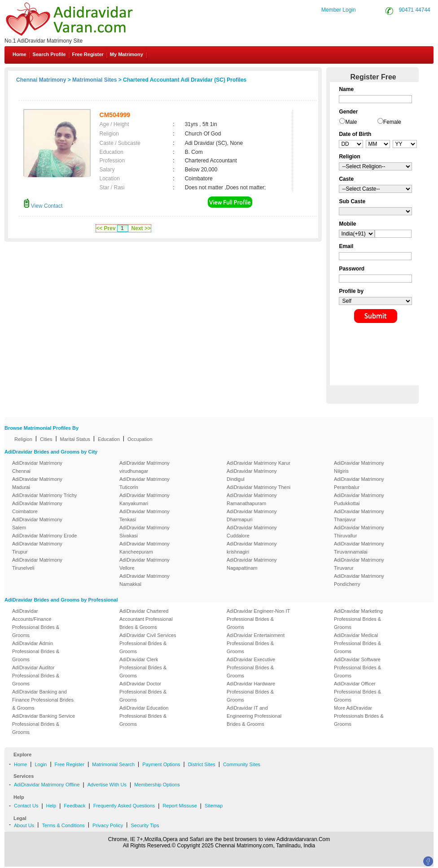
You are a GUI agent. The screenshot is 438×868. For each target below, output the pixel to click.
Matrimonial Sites (94, 80)
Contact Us (26, 806)
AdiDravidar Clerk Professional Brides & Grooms (143, 667)
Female (392, 122)
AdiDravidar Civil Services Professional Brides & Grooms (148, 643)
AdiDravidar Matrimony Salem (37, 523)
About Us (24, 825)
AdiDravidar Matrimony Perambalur (359, 483)
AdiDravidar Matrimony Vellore (145, 564)
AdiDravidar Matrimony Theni (258, 487)
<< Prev (106, 228)
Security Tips (145, 825)
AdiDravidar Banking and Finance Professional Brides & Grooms (43, 700)
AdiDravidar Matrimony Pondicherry (359, 580)
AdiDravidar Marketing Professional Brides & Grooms (358, 619)
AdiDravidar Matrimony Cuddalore (252, 532)
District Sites (202, 764)
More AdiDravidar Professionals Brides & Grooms (359, 716)
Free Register (88, 54)
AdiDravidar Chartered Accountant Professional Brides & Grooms (146, 619)
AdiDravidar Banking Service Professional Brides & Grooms (44, 724)
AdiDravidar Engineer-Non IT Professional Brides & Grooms (258, 619)
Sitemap (214, 806)
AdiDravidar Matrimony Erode (44, 536)
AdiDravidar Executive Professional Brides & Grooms (251, 667)
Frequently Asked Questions (124, 806)
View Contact (43, 206)
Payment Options (161, 764)
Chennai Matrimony (41, 80)
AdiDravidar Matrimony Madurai (37, 483)
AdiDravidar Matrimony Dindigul (252, 475)
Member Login (339, 10)
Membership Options (157, 785)
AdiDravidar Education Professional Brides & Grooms (144, 716)
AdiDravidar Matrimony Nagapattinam (252, 564)
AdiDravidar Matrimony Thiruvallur (359, 532)
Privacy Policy (108, 825)
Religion (23, 439)
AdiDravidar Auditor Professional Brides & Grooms (36, 676)
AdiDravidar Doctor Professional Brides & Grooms (143, 692)
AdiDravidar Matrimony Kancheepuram (145, 548)
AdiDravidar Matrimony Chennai (37, 467)
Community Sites (242, 764)
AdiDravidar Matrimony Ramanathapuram (252, 499)
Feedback (74, 806)
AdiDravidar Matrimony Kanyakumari (145, 499)
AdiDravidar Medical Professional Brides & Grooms (357, 643)
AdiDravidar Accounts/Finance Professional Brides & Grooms (36, 623)
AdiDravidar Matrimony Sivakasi (145, 532)
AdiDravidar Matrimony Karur (258, 463)
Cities (46, 439)
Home (20, 54)
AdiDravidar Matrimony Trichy (44, 495)
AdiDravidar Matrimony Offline (47, 785)
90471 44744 (415, 10)
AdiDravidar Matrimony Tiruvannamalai (359, 548)
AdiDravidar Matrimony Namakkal (145, 580)
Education (109, 439)
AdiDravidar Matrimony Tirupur (37, 548)
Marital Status (75, 439)
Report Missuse (180, 806)
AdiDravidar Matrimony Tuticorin (145, 483)
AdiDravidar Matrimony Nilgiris (359, 467)
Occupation (140, 439)
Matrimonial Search (113, 764)
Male (351, 122)
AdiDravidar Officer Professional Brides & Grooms (357, 692)
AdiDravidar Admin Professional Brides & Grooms (36, 651)
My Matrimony (127, 54)
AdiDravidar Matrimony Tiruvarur (359, 564)
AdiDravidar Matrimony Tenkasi (145, 515)
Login (41, 764)
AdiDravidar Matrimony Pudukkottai (359, 499)
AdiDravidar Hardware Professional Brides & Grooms (251, 692)
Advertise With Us (107, 785)
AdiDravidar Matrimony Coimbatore (37, 507)
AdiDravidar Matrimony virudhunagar (145, 467)
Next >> (141, 228)
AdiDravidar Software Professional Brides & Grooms (357, 667)
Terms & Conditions (63, 825)
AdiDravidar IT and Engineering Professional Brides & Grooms (254, 716)
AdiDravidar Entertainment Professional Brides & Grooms (256, 643)
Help (51, 806)
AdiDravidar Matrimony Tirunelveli (37, 564)
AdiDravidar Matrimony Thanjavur (359, 515)
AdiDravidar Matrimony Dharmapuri (252, 515)
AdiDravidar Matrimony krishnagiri (252, 548)
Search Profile (49, 54)
